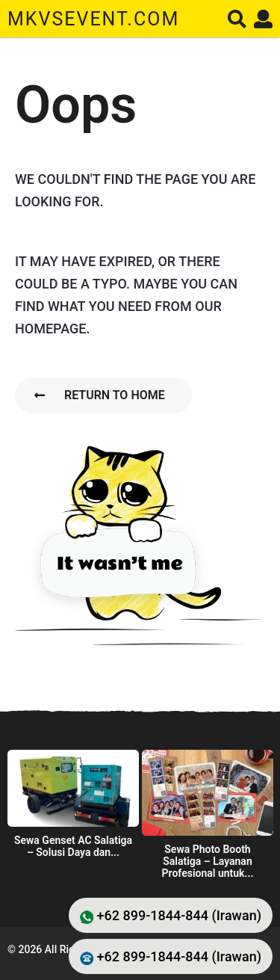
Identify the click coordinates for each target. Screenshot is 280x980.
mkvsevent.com (93, 19)
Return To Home (100, 395)
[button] (237, 19)
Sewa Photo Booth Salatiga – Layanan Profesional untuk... (208, 861)
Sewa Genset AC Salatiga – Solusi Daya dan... (73, 846)
